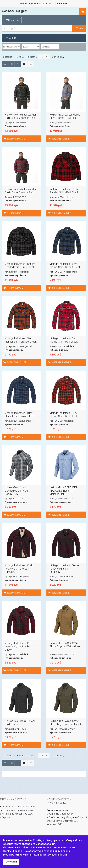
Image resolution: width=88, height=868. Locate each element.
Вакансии (62, 4)
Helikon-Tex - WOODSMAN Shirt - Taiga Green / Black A (65, 723)
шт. (82, 12)
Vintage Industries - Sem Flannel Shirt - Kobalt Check (65, 265)
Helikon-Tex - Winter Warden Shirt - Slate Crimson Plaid (21, 191)
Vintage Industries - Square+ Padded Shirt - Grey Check (21, 265)
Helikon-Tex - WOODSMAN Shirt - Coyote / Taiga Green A (65, 646)
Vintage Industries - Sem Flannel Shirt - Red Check (64, 340)
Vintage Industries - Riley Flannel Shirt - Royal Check (20, 415)
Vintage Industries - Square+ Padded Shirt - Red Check (66, 191)
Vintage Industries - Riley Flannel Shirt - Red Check (64, 415)
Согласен (11, 862)
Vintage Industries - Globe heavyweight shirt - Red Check (19, 646)
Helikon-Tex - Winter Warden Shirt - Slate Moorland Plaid (21, 116)
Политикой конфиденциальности (46, 855)
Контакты (49, 4)
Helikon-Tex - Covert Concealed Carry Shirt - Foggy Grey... (18, 491)
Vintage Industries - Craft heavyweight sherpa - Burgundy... (19, 569)
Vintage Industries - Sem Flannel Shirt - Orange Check (21, 340)
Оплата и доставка (31, 4)
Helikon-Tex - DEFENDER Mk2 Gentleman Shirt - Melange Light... (63, 491)
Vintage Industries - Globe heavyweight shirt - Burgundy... (64, 569)
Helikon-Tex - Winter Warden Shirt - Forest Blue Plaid (66, 116)
